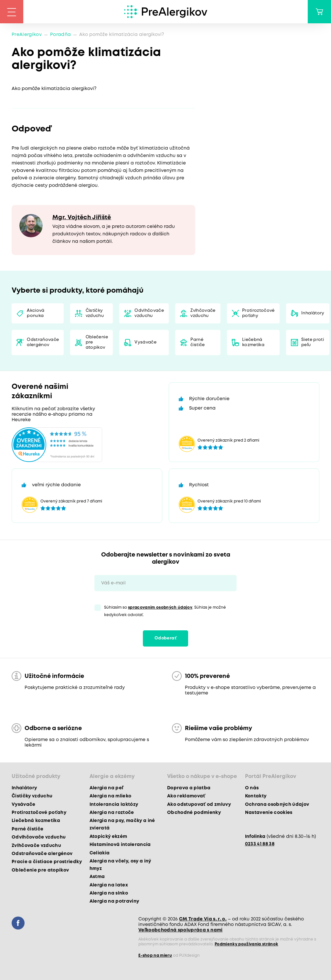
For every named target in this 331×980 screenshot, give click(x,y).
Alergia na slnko (109, 893)
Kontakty (256, 796)
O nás (252, 788)
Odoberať (165, 638)
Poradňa (60, 35)
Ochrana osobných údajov (277, 805)
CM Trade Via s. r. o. (203, 919)
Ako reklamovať (186, 796)
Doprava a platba (189, 788)
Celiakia (100, 853)
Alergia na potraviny (114, 901)
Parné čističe (198, 342)
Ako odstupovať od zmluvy (199, 805)
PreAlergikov (27, 35)
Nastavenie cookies (269, 813)
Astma (97, 877)
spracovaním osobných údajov (160, 608)
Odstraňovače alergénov (43, 342)
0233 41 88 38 (260, 844)
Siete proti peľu (313, 342)
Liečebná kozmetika (253, 342)
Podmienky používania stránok (246, 944)
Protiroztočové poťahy (258, 313)
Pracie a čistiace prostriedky (47, 862)
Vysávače (145, 342)
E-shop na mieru (155, 956)
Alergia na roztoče (112, 813)
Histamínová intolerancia (120, 845)
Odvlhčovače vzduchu (149, 313)
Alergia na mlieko (111, 796)
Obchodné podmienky (194, 813)
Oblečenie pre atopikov (97, 342)
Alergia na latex (109, 885)
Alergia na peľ (107, 788)
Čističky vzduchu (95, 313)
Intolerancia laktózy (114, 805)
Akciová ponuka (36, 313)
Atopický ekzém (108, 837)
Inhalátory (313, 313)
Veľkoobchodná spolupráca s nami (181, 930)
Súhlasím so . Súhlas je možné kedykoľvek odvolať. (165, 611)
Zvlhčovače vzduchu (203, 313)
